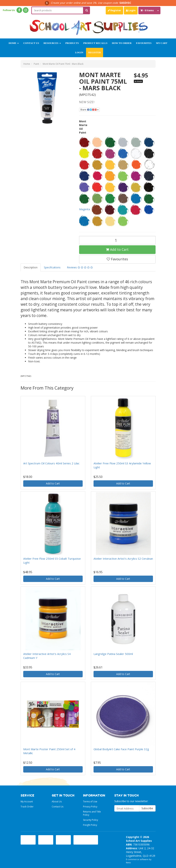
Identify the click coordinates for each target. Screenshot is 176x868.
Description (31, 267)
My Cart (162, 43)
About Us (57, 802)
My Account (27, 802)
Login (131, 10)
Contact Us (31, 43)
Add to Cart (117, 249)
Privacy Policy (90, 807)
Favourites (144, 43)
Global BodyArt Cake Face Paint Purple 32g (121, 749)
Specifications (52, 267)
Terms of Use (90, 802)
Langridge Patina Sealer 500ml (113, 654)
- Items (147, 10)
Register (114, 10)
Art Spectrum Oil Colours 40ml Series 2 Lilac (51, 463)
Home (14, 43)
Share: (89, 110)
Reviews (80, 267)
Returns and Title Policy (92, 813)
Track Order (27, 807)
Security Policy (91, 820)
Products (72, 43)
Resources (52, 43)
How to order (122, 43)
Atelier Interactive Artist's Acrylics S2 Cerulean (123, 559)
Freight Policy (90, 825)
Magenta (85, 209)
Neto (128, 862)
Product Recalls (95, 43)
